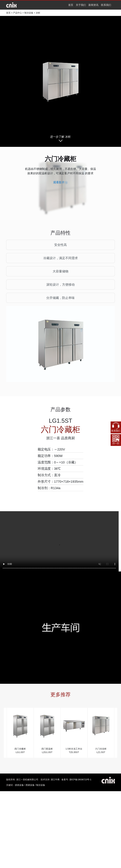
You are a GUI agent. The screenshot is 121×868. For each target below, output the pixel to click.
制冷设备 (29, 13)
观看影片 (60, 183)
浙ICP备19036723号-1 (80, 780)
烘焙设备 (19, 785)
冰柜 (38, 13)
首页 (71, 5)
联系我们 (106, 5)
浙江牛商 (55, 780)
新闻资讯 (93, 5)
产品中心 (17, 13)
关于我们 (81, 5)
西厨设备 (30, 785)
